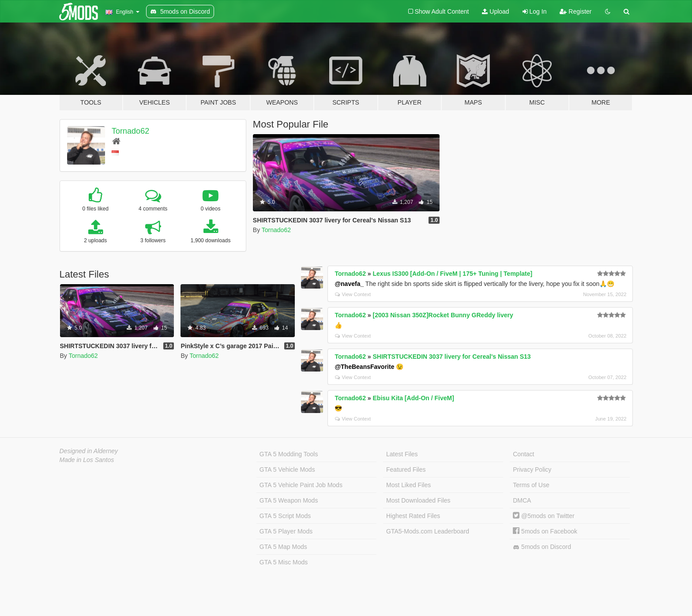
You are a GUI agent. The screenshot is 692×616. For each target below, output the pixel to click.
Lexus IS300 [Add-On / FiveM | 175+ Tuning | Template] (453, 274)
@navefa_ (349, 284)
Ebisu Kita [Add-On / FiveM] (414, 398)
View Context (353, 294)
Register (575, 11)
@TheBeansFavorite (364, 367)
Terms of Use (531, 485)
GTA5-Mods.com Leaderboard (428, 531)
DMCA (522, 500)
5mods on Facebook (545, 531)
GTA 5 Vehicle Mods (287, 470)
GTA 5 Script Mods (285, 516)
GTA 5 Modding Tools (289, 454)
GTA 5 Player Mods (286, 531)
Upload (495, 11)
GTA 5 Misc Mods (284, 562)
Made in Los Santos (87, 460)
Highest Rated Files (413, 516)
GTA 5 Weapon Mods (289, 500)
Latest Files (402, 454)
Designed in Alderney (89, 451)
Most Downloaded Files (418, 500)
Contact (523, 454)
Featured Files (406, 470)
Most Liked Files (408, 485)
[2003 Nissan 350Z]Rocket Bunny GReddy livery (443, 315)
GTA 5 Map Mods (283, 547)
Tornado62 (130, 131)
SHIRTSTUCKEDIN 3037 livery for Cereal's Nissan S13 (452, 357)
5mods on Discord (542, 547)
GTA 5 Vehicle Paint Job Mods (301, 485)
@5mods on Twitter (543, 516)
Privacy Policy (532, 470)
